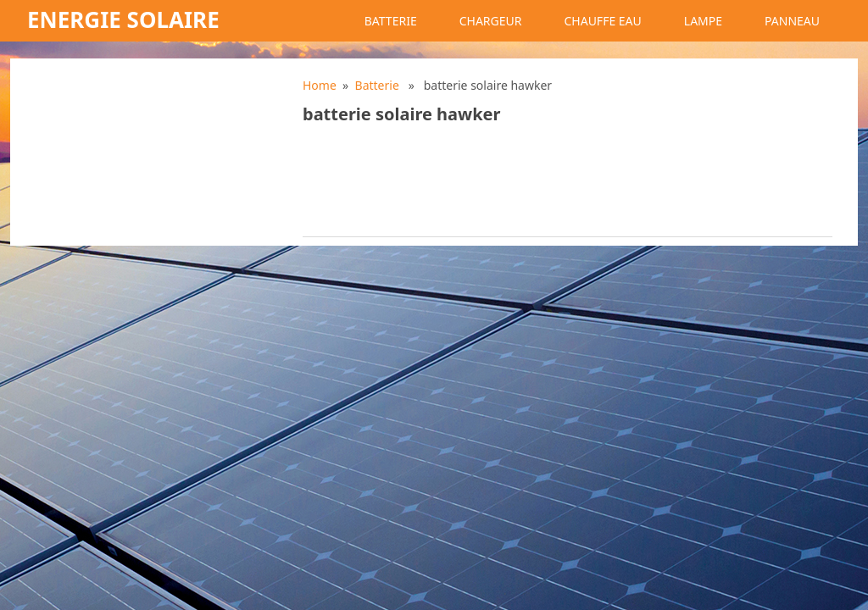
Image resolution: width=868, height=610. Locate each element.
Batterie (391, 21)
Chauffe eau (602, 21)
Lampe (703, 21)
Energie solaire (123, 19)
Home (320, 85)
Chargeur (491, 21)
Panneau (792, 21)
